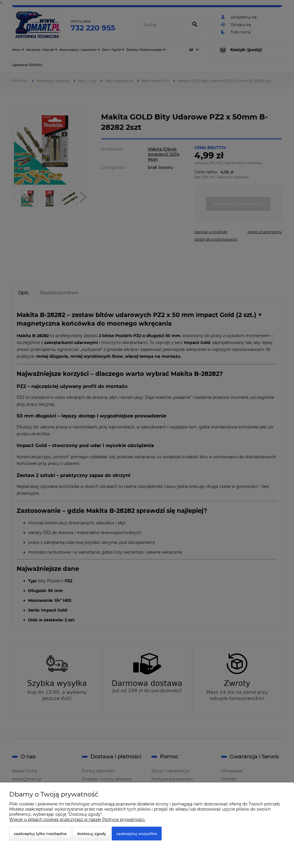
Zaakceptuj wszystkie (137, 834)
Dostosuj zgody (91, 834)
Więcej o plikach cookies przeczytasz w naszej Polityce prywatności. (77, 819)
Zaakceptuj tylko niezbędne (40, 834)
